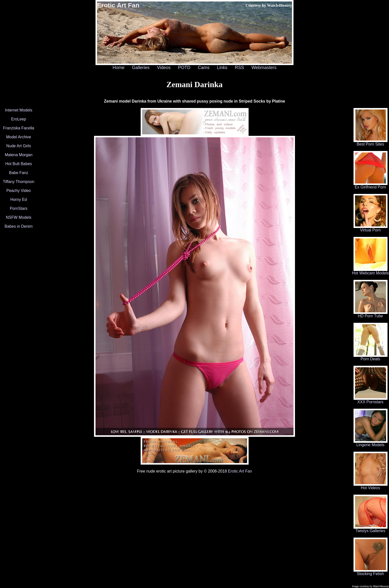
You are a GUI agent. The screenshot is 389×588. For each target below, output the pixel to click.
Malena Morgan (18, 155)
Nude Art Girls (19, 146)
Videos (164, 68)
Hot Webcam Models (370, 271)
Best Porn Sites (371, 142)
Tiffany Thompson (19, 182)
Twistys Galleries (371, 529)
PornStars (18, 208)
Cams (204, 68)
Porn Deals (371, 357)
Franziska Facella (18, 128)
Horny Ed (19, 200)
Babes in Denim (19, 226)
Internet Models (19, 110)
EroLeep (19, 119)
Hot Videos (371, 486)
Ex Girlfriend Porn (371, 185)
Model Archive (19, 137)
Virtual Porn (371, 228)
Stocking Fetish (371, 572)
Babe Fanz (18, 173)
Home (119, 68)
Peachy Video (19, 191)
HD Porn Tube (371, 314)
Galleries (141, 68)
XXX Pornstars (371, 400)
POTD (184, 68)
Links (222, 68)
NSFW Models (18, 217)
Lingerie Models (371, 443)
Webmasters (264, 68)
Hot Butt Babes (19, 164)
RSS (240, 68)
